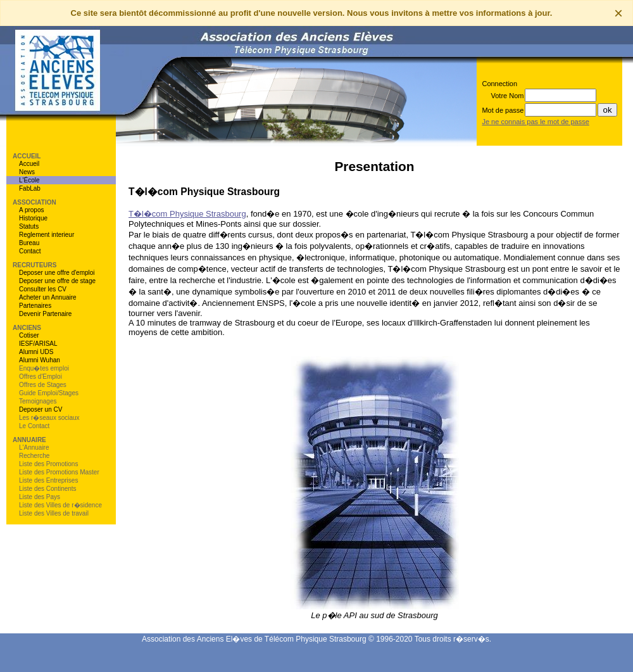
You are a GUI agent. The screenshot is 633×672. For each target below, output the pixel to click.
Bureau (29, 243)
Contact (30, 251)
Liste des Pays (40, 497)
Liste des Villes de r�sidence (60, 505)
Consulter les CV (43, 289)
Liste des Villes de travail (54, 513)
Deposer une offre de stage (57, 281)
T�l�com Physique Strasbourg (187, 214)
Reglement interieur (47, 235)
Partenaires (35, 306)
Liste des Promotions (48, 464)
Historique (33, 218)
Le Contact (34, 426)
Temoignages (38, 401)
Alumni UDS (36, 352)
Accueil (29, 164)
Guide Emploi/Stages (49, 393)
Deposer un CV (41, 409)
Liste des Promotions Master (59, 472)
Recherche (34, 456)
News (27, 172)
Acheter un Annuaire (48, 297)
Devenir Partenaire (45, 314)
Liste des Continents (48, 489)
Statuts (29, 226)
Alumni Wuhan (40, 360)
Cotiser (29, 335)
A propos (31, 210)
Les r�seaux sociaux (49, 418)
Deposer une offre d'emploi (57, 273)
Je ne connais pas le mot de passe (535, 122)
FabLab (30, 188)
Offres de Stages (43, 385)
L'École (29, 180)
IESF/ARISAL (38, 344)
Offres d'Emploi (41, 377)
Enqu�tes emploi (44, 368)
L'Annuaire (34, 447)
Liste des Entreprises (48, 480)
